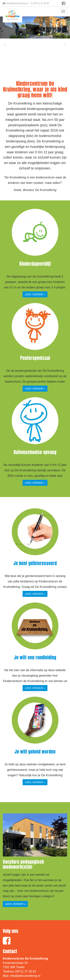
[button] (5, 44)
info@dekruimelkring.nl (17, 3)
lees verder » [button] (35, 294)
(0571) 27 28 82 (41, 3)
